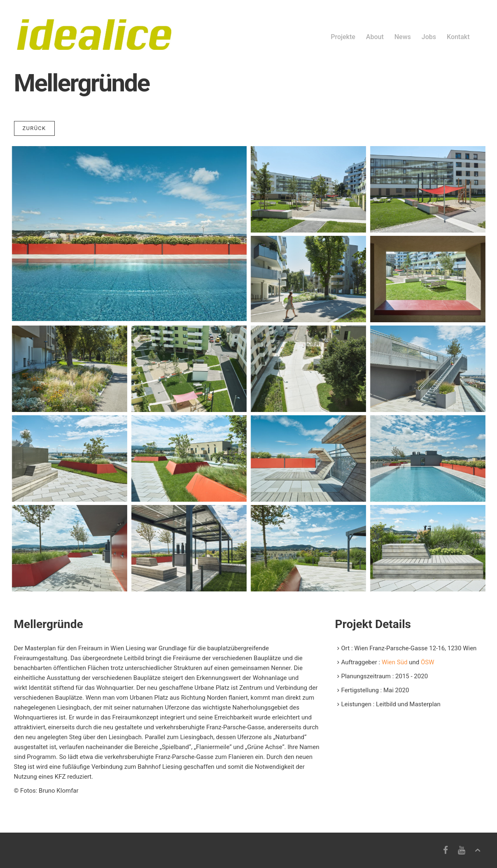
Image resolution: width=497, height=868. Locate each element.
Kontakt (458, 37)
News (403, 37)
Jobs (429, 37)
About (375, 37)
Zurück (34, 128)
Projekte (343, 37)
